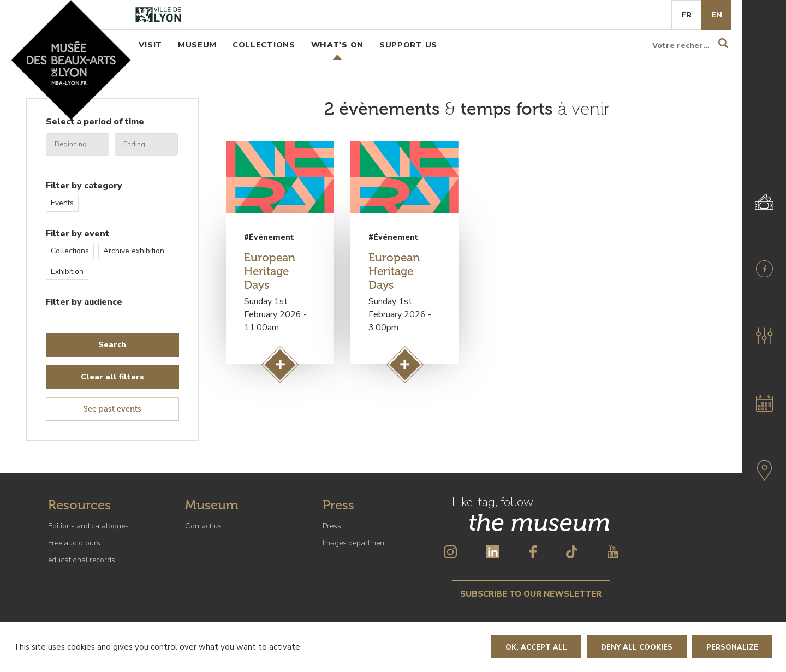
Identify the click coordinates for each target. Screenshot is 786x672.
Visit (150, 45)
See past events (112, 409)
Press (332, 526)
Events (62, 203)
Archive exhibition (134, 251)
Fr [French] (686, 15)
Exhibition (67, 272)
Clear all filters (112, 377)
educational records (82, 560)
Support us (408, 45)
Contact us (203, 526)
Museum (197, 45)
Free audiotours (74, 543)
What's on (337, 45)
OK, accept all (536, 647)
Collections (264, 45)
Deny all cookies (637, 647)
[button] (764, 336)
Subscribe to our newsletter (531, 594)
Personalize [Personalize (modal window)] (732, 647)
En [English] (717, 15)
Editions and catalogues (88, 526)
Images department (355, 543)
